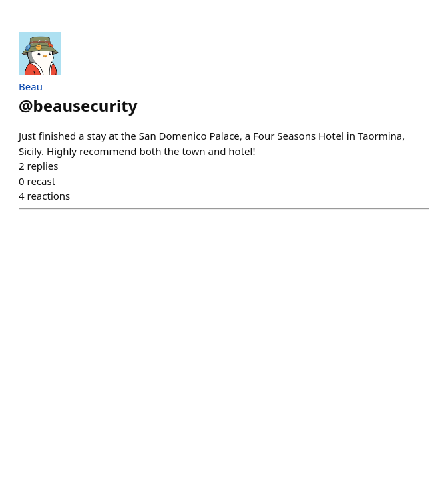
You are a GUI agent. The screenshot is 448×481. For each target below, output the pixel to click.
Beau (31, 86)
